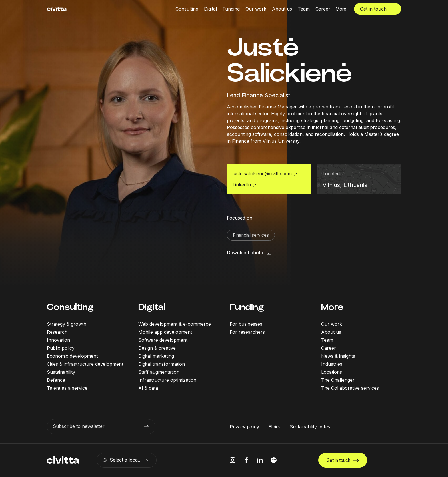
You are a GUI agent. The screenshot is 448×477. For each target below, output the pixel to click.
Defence (56, 380)
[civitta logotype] (57, 9)
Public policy (61, 348)
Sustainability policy (310, 427)
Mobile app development (165, 332)
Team (327, 340)
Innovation (58, 340)
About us (331, 332)
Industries (332, 364)
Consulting (70, 307)
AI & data (148, 388)
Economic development (72, 356)
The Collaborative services (350, 388)
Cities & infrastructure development (85, 364)
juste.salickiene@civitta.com (262, 174)
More (332, 307)
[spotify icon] (274, 460)
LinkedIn (242, 185)
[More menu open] (341, 9)
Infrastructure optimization (167, 380)
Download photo (245, 253)
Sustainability (61, 372)
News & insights (338, 356)
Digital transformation (162, 364)
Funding (247, 307)
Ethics (274, 427)
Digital (152, 307)
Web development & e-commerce (175, 324)
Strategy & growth (67, 324)
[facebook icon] (246, 460)
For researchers (247, 332)
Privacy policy (244, 427)
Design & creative (157, 348)
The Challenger (338, 380)
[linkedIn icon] (260, 460)
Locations (332, 372)
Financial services (252, 235)
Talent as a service (67, 388)
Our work (332, 324)
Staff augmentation (159, 372)
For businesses (246, 324)
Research (57, 332)
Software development (163, 340)
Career (329, 348)
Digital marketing (156, 356)
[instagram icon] (233, 460)
